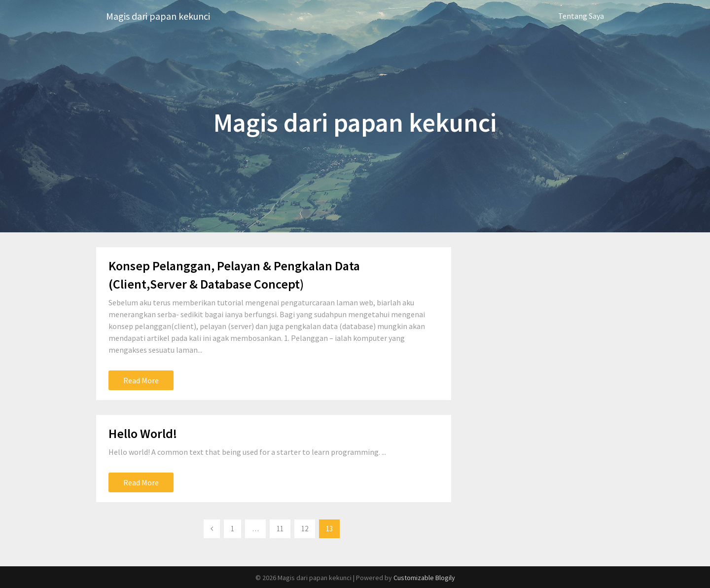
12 (305, 529)
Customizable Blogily (424, 578)
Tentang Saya (581, 16)
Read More (141, 380)
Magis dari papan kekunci (158, 16)
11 (280, 529)
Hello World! (143, 433)
